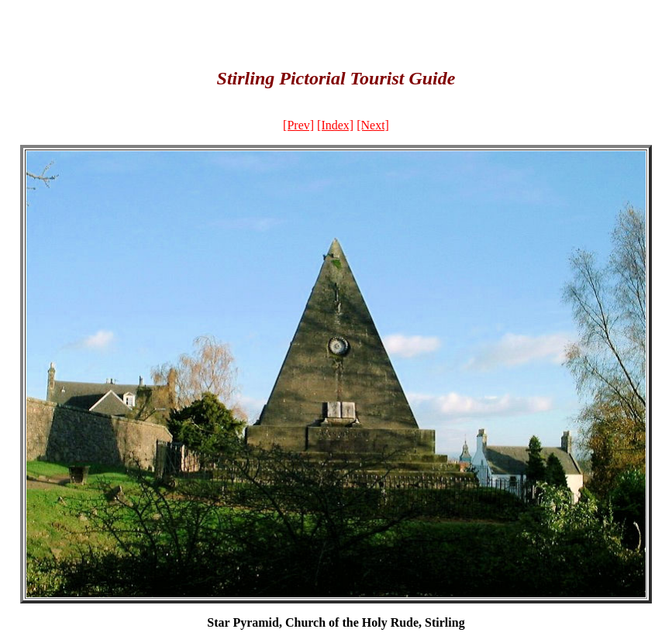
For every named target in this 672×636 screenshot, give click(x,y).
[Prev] (298, 125)
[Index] (335, 125)
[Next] (373, 125)
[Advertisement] (336, 29)
